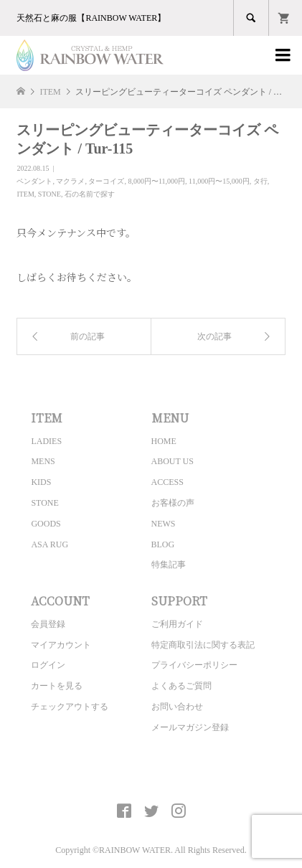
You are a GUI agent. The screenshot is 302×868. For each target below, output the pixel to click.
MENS (43, 461)
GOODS (46, 524)
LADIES (46, 441)
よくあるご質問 (181, 686)
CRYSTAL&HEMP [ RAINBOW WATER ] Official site (151, 778)
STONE (49, 194)
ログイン (48, 665)
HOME (164, 441)
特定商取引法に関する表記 (203, 645)
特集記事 (169, 565)
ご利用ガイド (177, 624)
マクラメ (70, 181)
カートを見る (57, 686)
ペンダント (34, 181)
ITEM (25, 194)
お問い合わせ (177, 707)
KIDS (41, 482)
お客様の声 (173, 503)
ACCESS (167, 482)
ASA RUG (49, 544)
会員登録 (48, 624)
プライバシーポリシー (194, 665)
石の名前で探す (90, 194)
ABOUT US (173, 461)
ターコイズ (106, 181)
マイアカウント (61, 645)
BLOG (163, 544)
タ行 (260, 181)
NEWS (164, 524)
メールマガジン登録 (190, 727)
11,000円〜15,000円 (219, 181)
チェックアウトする (70, 707)
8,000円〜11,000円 (156, 181)
